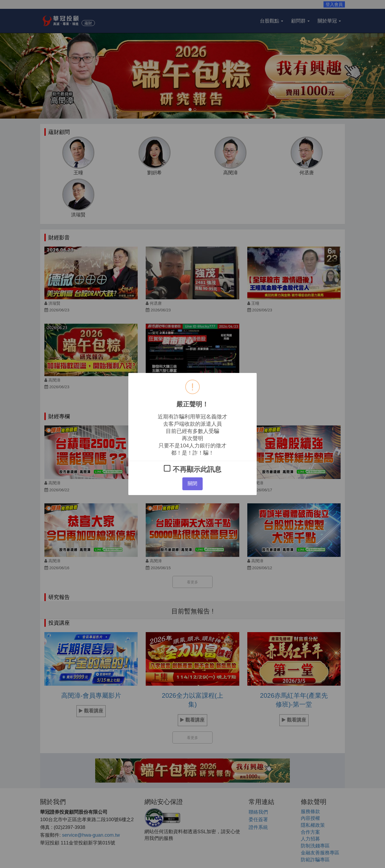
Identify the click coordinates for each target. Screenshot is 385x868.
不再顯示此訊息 (192, 469)
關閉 (192, 484)
